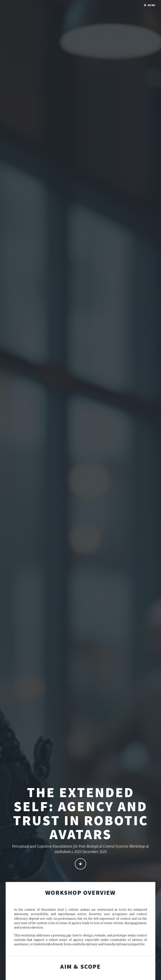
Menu (152, 5)
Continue (80, 864)
